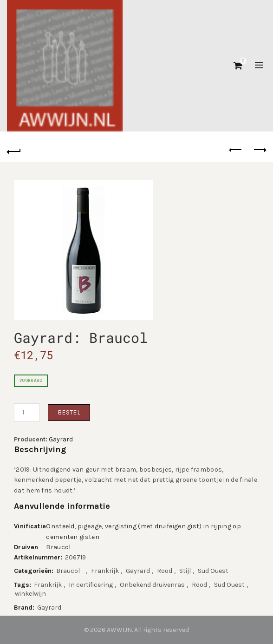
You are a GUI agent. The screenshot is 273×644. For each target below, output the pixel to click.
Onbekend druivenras (152, 585)
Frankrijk (105, 571)
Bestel (69, 412)
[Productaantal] (27, 413)
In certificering (91, 585)
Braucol (61, 547)
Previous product (236, 150)
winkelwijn (30, 594)
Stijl (185, 571)
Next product (259, 150)
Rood (165, 571)
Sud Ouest (213, 571)
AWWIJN (119, 630)
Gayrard (61, 439)
